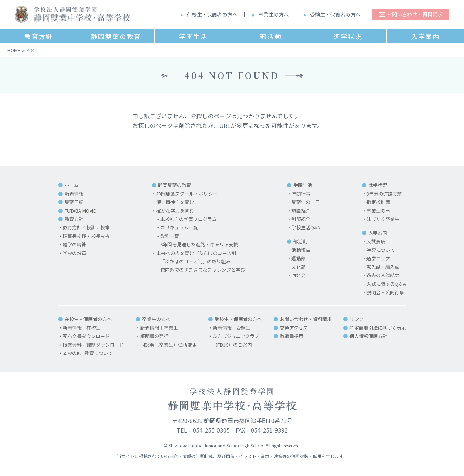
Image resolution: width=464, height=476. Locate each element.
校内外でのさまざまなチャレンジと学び (203, 270)
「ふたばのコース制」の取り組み (195, 261)
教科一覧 (170, 236)
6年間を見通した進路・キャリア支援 (199, 244)
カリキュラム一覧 (179, 227)
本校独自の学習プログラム (188, 219)
